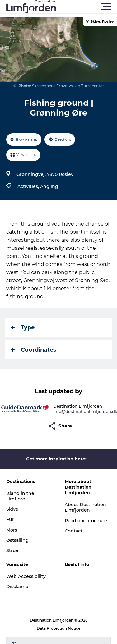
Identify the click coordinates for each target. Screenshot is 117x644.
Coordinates (34, 350)
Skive (12, 509)
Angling (49, 186)
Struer (13, 550)
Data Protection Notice (58, 628)
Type (23, 327)
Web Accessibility (26, 576)
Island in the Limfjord (20, 496)
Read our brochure (86, 521)
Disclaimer (18, 587)
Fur (10, 519)
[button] (87, 7)
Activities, (29, 186)
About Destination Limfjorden (85, 507)
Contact (74, 531)
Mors (12, 530)
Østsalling (17, 540)
